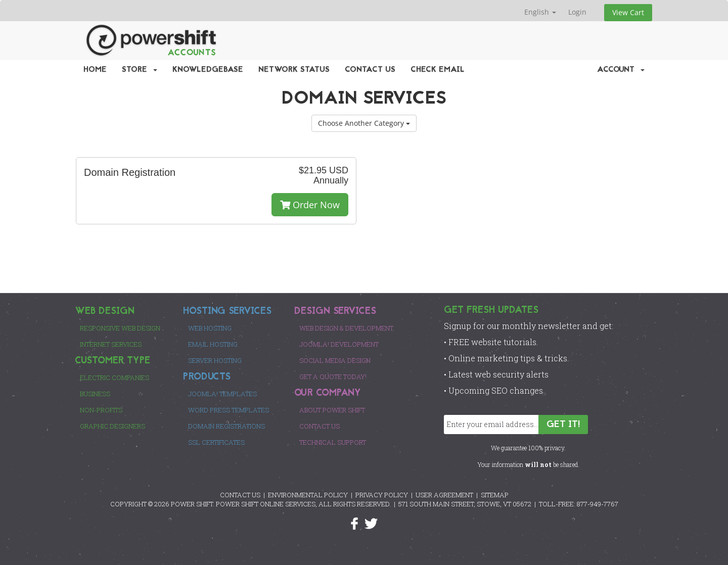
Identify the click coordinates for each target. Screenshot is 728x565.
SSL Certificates (216, 442)
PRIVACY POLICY (382, 495)
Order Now (310, 205)
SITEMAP (495, 495)
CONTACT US (240, 495)
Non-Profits (101, 410)
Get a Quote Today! (333, 376)
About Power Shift (332, 410)
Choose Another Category (364, 123)
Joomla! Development (339, 344)
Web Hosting (210, 328)
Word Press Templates (229, 410)
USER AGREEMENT (444, 495)
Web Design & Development (346, 328)
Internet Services (111, 344)
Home (95, 70)
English (540, 12)
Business (95, 394)
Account (621, 70)
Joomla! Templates (222, 394)
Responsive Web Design (120, 328)
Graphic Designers (112, 426)
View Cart (628, 12)
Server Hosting (215, 360)
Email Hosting (213, 344)
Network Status (294, 70)
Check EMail (438, 70)
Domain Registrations (226, 426)
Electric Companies (115, 378)
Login (577, 12)
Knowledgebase (208, 70)
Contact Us (370, 70)
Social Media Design (335, 360)
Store (140, 70)
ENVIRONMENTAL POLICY (308, 495)
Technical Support (333, 442)
